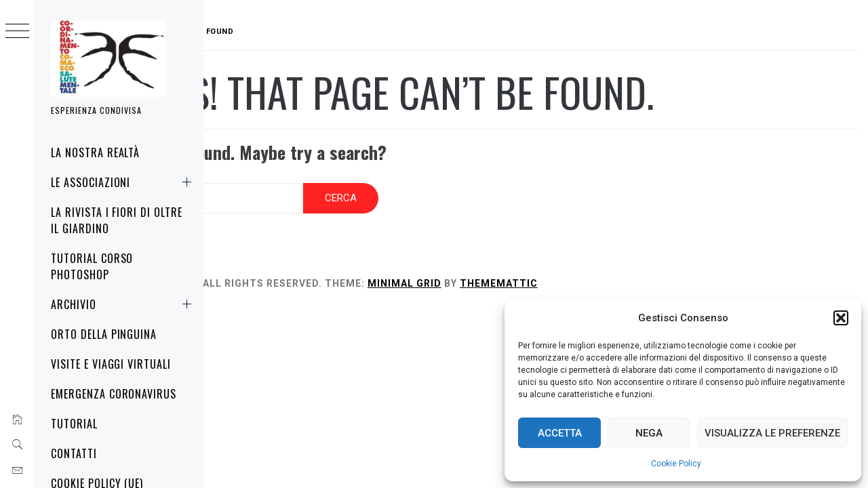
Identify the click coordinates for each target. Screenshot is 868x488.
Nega (649, 433)
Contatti (74, 453)
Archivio (124, 304)
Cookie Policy (676, 464)
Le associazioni (124, 182)
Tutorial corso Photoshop (92, 266)
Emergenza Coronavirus (114, 394)
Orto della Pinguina (104, 334)
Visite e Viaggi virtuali (111, 364)
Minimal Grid (491, 275)
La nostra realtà (95, 152)
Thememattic (585, 275)
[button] (841, 318)
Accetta (560, 433)
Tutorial (74, 424)
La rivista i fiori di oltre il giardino (117, 220)
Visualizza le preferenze (772, 433)
